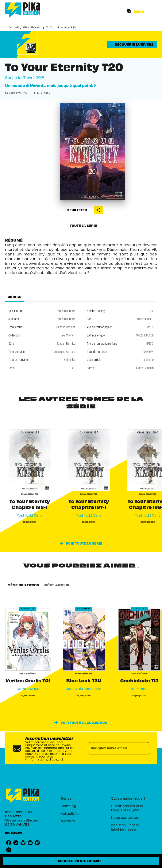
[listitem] (9, 843)
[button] (132, 44)
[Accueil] (23, 10)
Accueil (13, 27)
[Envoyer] (145, 748)
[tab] (15, 297)
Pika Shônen (32, 27)
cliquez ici (56, 759)
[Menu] (140, 11)
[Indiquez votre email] (114, 748)
